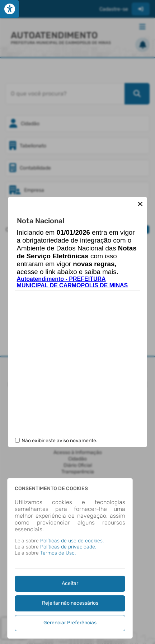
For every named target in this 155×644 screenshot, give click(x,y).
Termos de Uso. (58, 553)
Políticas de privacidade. (68, 547)
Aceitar (70, 583)
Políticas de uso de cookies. (72, 541)
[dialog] (70, 558)
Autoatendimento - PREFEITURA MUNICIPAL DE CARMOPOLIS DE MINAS (72, 282)
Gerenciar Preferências (70, 623)
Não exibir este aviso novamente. (60, 441)
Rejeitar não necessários (70, 603)
